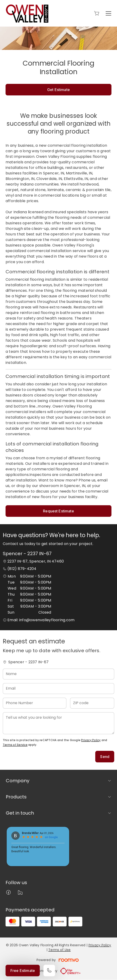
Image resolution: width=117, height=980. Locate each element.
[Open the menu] (108, 13)
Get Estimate (58, 90)
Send (105, 757)
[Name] (58, 674)
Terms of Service (15, 745)
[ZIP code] (92, 703)
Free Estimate (23, 971)
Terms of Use (59, 950)
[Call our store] (49, 971)
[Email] (58, 689)
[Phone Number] (35, 703)
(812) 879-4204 (22, 569)
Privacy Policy (91, 740)
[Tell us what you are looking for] (58, 723)
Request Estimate (58, 511)
